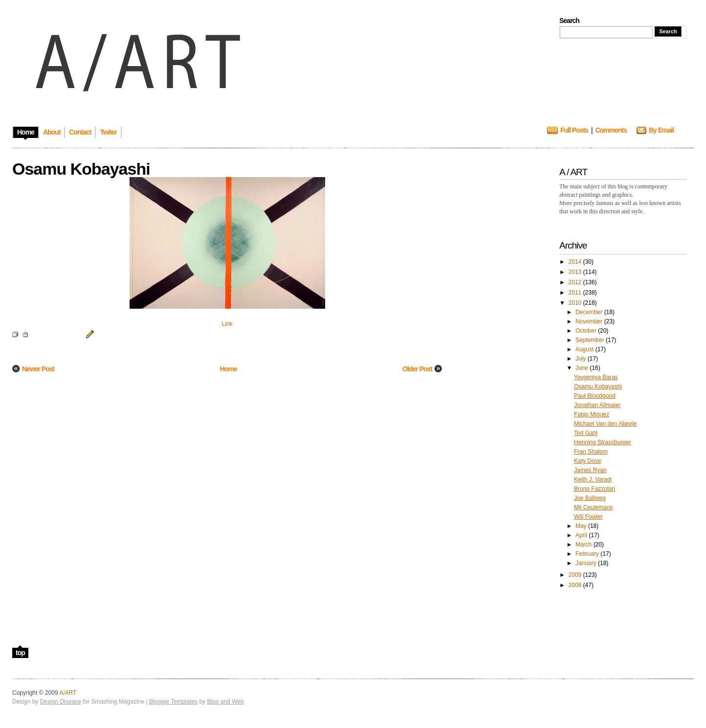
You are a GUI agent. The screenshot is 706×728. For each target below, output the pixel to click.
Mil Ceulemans (593, 507)
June (583, 368)
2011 (576, 293)
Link (227, 324)
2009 (576, 575)
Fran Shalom (591, 452)
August (585, 349)
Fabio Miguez (592, 414)
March (585, 545)
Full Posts (574, 130)
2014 (576, 262)
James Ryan (590, 470)
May (582, 526)
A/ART (68, 693)
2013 (576, 272)
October (587, 331)
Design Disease (61, 702)
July (582, 359)
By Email (661, 130)
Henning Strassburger (603, 442)
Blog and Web (225, 702)
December (590, 312)
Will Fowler (588, 517)
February (588, 554)
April (582, 535)
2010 (576, 303)
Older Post (417, 369)
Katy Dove (587, 461)
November (590, 321)
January (587, 563)
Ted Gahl (586, 433)
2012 (576, 282)
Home (229, 369)
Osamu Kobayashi (598, 387)
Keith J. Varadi (593, 479)
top (20, 653)
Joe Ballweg (590, 498)
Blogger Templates (173, 702)
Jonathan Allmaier (597, 405)
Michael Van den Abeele (606, 424)
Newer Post (38, 369)
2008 (576, 585)
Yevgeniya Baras (596, 377)
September (591, 340)
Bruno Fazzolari (595, 489)
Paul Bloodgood (595, 396)
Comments (611, 130)
